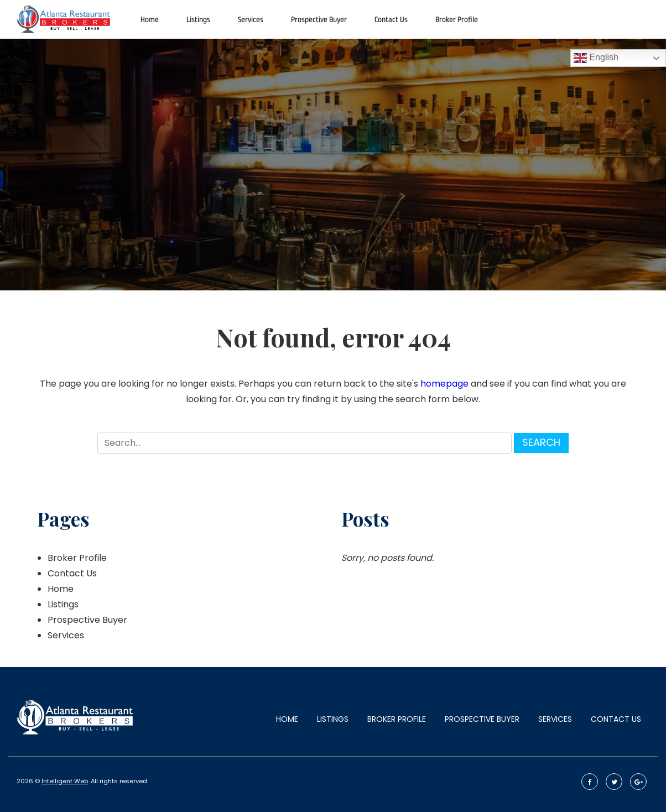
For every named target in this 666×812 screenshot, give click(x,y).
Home (150, 20)
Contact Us (391, 20)
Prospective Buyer (319, 20)
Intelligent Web (65, 781)
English (596, 58)
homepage (444, 384)
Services (251, 20)
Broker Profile (457, 20)
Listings (198, 20)
